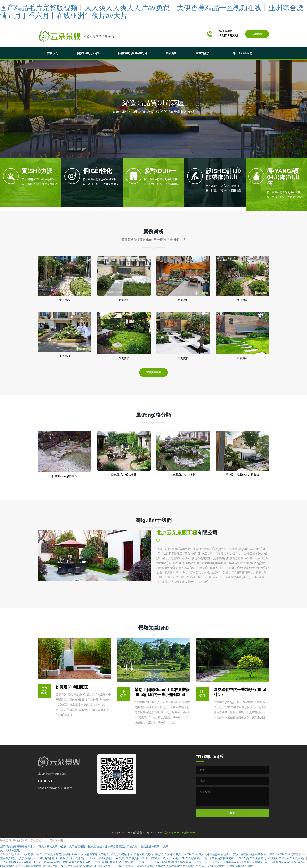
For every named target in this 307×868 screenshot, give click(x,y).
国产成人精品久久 (137, 858)
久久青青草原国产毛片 (95, 854)
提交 (232, 813)
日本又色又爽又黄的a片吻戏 (145, 854)
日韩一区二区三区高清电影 (285, 854)
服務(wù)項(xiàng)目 (132, 53)
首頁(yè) (53, 53)
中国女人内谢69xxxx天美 (259, 862)
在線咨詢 (257, 34)
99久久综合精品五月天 (196, 858)
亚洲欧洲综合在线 (162, 862)
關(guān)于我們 (88, 53)
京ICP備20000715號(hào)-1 (180, 832)
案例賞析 (171, 53)
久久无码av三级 (10, 850)
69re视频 (119, 858)
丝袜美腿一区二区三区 (136, 862)
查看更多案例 (153, 372)
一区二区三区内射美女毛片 (226, 862)
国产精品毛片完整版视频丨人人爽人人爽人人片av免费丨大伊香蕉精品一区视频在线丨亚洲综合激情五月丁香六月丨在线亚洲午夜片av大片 (152, 12)
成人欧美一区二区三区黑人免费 (42, 854)
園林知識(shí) (205, 53)
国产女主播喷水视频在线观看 (249, 854)
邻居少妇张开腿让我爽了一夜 (56, 858)
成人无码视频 (118, 854)
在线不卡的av (71, 854)
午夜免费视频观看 (223, 858)
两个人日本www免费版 (47, 862)
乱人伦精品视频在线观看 (214, 854)
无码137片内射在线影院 (106, 862)
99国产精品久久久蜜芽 (249, 858)
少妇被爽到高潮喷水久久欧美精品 (285, 858)
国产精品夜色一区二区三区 (191, 862)
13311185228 (45, 781)
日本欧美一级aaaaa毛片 (165, 858)
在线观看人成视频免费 (77, 862)
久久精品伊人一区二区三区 (181, 854)
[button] (302, 109)
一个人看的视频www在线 (16, 862)
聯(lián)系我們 (242, 53)
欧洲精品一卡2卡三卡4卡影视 (93, 858)
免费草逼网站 (284, 862)
